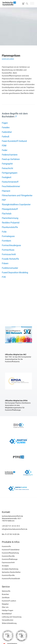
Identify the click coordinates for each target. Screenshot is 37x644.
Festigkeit (7, 177)
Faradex (6, 127)
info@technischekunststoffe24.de (15, 529)
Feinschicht (7, 168)
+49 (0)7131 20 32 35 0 (11, 526)
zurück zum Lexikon (8, 59)
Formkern (7, 241)
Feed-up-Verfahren (11, 159)
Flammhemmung (10, 218)
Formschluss (8, 250)
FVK (4, 277)
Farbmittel (7, 132)
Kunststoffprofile (8, 556)
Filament (6, 191)
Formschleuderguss (11, 245)
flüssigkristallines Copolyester (16, 204)
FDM (4, 146)
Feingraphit (7, 164)
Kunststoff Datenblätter (11, 550)
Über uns (5, 607)
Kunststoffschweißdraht (11, 579)
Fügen (5, 123)
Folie (4, 232)
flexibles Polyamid (11, 223)
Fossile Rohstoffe (10, 259)
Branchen (5, 594)
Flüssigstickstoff (10, 209)
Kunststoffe (6, 546)
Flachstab (7, 214)
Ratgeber (5, 604)
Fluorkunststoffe (10, 227)
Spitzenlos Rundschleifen (11, 572)
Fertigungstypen (10, 173)
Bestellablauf (7, 614)
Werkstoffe (6, 591)
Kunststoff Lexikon (9, 601)
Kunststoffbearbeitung (10, 553)
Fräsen (5, 263)
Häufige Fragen (7, 610)
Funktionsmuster (10, 268)
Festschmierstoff (10, 182)
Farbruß (6, 137)
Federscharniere (10, 155)
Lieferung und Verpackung (12, 617)
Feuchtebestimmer (11, 186)
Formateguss (8, 236)
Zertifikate (6, 598)
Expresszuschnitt (8, 562)
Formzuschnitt (9, 254)
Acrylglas (5, 566)
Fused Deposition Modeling (15, 272)
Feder (5, 150)
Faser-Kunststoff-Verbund (14, 141)
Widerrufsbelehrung (9, 623)
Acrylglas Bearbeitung (10, 569)
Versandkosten (8, 620)
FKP (4, 200)
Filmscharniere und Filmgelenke (17, 195)
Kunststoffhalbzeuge (10, 559)
